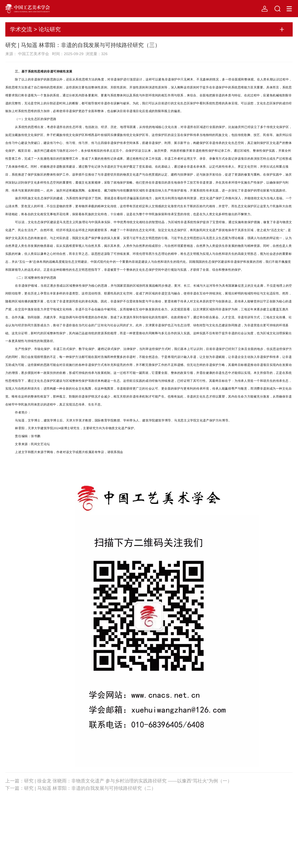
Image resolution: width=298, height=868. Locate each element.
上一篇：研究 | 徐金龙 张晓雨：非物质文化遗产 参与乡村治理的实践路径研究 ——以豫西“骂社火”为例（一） (119, 781)
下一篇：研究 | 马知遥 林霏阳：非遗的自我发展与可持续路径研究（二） (81, 788)
